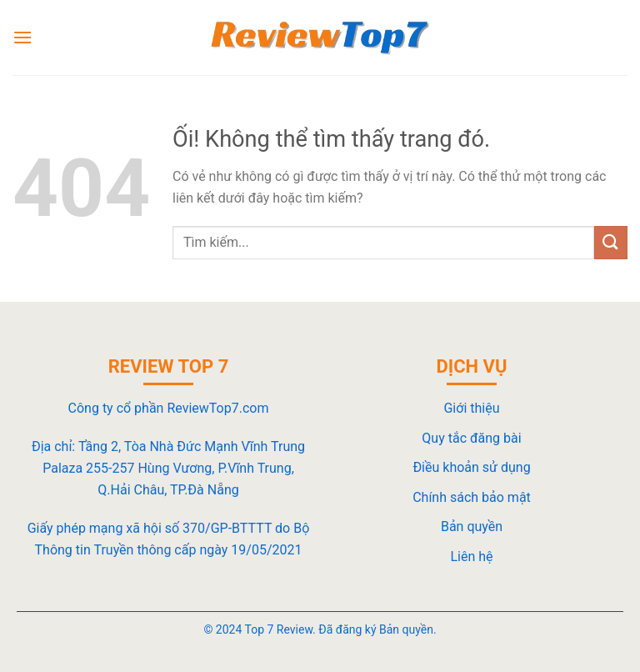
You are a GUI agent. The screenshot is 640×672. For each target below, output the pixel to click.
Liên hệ (471, 557)
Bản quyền (472, 527)
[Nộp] (611, 242)
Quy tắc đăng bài (471, 438)
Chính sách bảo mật (472, 497)
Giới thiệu (471, 408)
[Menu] (22, 37)
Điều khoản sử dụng (471, 467)
